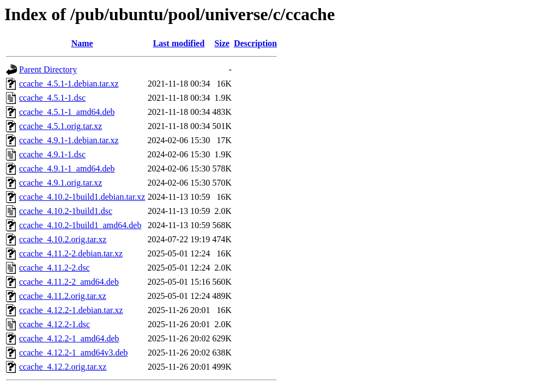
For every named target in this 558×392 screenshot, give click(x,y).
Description (255, 43)
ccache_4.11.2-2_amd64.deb (69, 282)
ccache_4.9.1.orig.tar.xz (60, 183)
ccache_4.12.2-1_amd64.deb (69, 338)
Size (222, 43)
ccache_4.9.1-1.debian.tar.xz (69, 140)
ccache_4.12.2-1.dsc (54, 324)
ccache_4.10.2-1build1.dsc (66, 211)
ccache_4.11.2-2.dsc (54, 268)
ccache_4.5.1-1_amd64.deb (67, 112)
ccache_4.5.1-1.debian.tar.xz (69, 84)
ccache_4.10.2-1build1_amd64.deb (80, 225)
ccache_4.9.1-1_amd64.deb (67, 169)
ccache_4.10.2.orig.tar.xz (63, 239)
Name (82, 43)
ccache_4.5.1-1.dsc (52, 98)
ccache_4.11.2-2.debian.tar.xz (71, 253)
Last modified (179, 43)
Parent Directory (48, 69)
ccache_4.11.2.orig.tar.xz (63, 296)
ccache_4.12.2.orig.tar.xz (63, 367)
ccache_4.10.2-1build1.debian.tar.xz (82, 197)
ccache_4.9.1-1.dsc (52, 154)
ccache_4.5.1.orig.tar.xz (60, 126)
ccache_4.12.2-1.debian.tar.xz (71, 310)
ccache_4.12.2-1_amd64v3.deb (73, 353)
